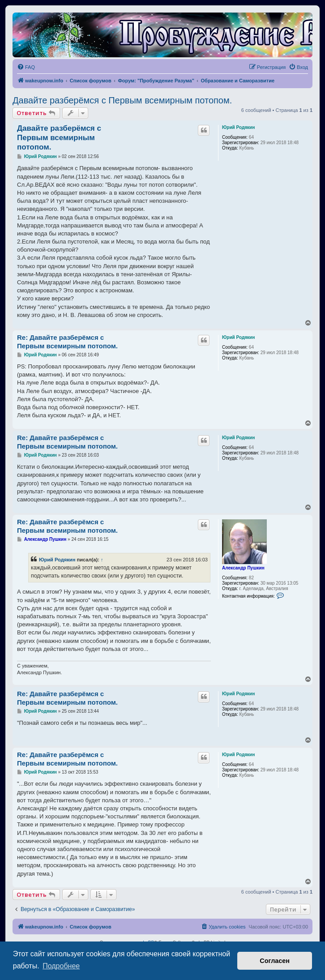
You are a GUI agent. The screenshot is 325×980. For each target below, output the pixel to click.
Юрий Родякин (238, 127)
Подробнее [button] (61, 966)
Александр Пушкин (243, 568)
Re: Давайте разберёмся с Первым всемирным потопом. (67, 342)
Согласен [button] (275, 961)
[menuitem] (26, 67)
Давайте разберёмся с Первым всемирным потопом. (122, 100)
